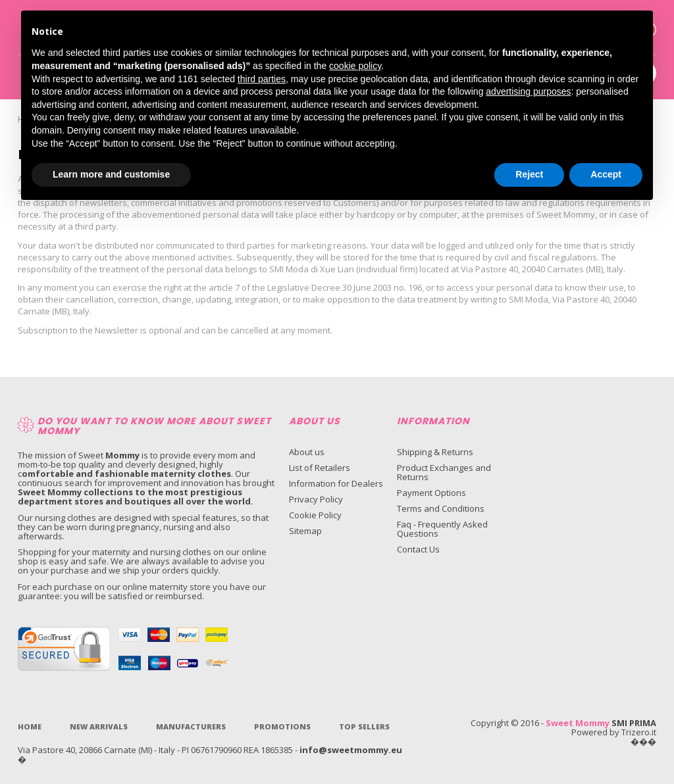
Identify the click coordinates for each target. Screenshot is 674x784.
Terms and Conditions (441, 508)
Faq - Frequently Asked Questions (442, 529)
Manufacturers (191, 726)
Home (30, 726)
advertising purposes (528, 91)
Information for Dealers (336, 483)
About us (307, 452)
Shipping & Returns (435, 452)
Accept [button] (606, 174)
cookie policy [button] (355, 66)
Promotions (282, 726)
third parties (262, 79)
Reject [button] (529, 174)
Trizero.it (639, 732)
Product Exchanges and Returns (444, 472)
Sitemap (305, 531)
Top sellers (364, 726)
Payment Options (431, 493)
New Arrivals (99, 726)
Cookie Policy (315, 515)
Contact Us (418, 549)
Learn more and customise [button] (111, 174)
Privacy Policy (316, 499)
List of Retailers (320, 468)
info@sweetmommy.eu (351, 750)
